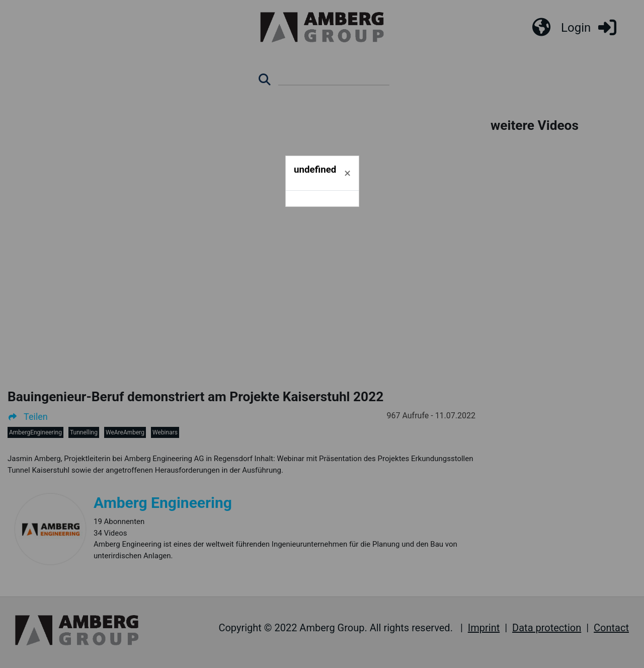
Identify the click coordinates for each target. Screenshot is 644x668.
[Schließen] (347, 173)
